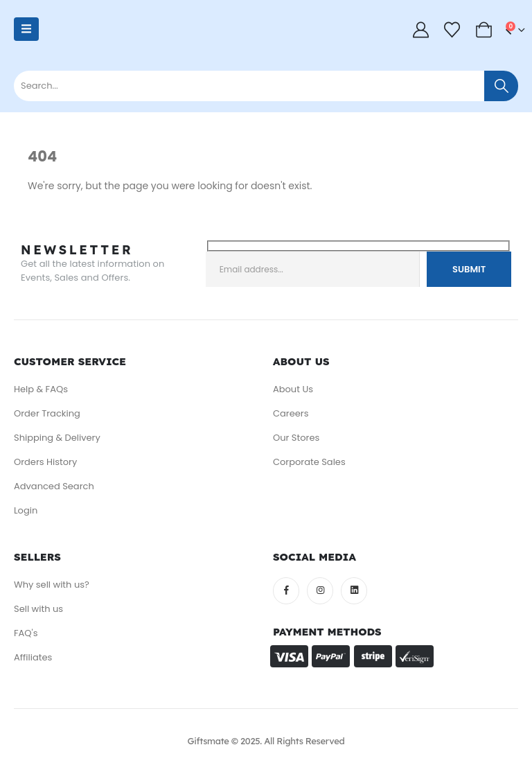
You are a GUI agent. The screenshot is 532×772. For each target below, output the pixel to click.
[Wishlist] (452, 30)
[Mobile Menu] (26, 29)
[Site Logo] (82, 36)
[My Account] (420, 30)
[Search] (501, 86)
